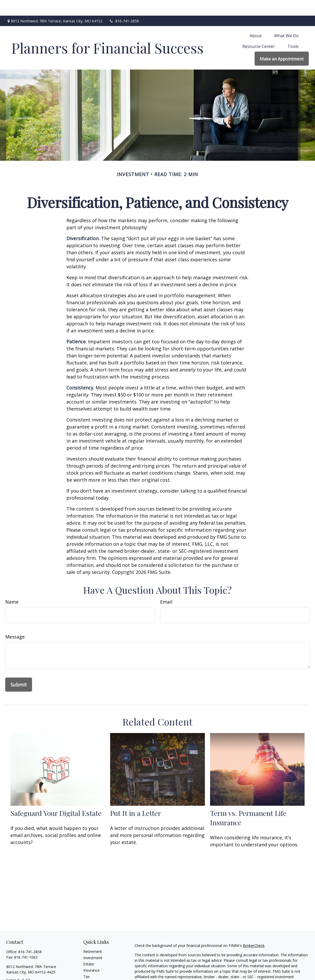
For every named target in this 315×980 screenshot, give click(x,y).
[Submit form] (19, 669)
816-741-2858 (124, 5)
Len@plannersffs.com (24, 974)
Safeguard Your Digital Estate (56, 797)
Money (89, 967)
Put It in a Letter (136, 797)
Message (15, 621)
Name (12, 586)
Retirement (93, 936)
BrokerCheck (254, 930)
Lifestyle (90, 973)
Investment (93, 942)
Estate (89, 948)
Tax (86, 961)
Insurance (92, 955)
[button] (256, 20)
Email (166, 586)
